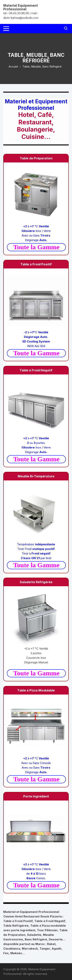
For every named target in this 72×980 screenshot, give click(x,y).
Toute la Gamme (36, 247)
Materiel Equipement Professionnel (21, 7)
